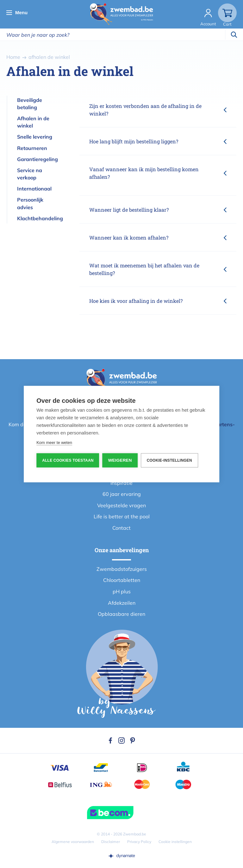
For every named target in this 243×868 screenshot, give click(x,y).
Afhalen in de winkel (33, 122)
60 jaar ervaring (122, 494)
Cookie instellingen (175, 842)
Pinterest (133, 740)
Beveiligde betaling (30, 104)
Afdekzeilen (122, 603)
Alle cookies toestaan (68, 460)
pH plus (122, 591)
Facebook (110, 740)
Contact (121, 528)
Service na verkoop (30, 174)
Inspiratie (121, 483)
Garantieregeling (37, 159)
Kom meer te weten (54, 443)
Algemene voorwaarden (73, 842)
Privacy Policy (139, 842)
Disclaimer (111, 842)
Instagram (121, 740)
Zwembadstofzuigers (122, 569)
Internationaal (34, 189)
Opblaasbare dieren (121, 614)
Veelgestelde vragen (121, 505)
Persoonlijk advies (30, 203)
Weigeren (120, 460)
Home (13, 57)
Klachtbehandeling (40, 218)
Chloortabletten (122, 580)
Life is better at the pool (122, 516)
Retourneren (32, 148)
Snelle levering (35, 137)
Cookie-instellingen (169, 460)
